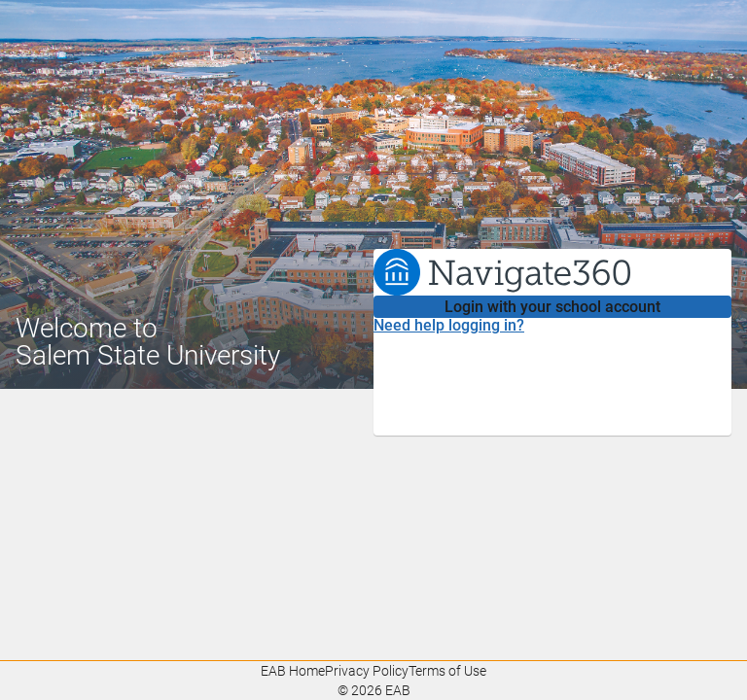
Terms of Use (447, 671)
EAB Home (293, 671)
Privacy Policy (367, 671)
